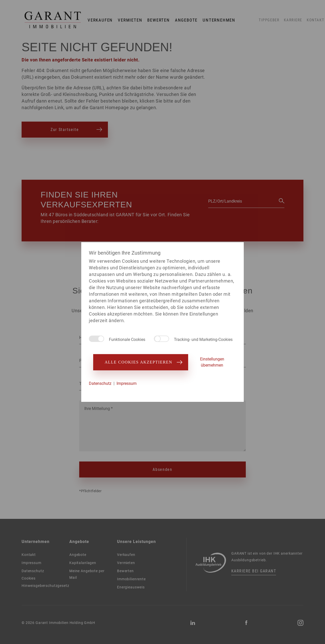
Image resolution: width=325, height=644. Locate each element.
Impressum (127, 383)
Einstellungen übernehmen (212, 362)
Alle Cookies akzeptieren (141, 362)
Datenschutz (100, 383)
